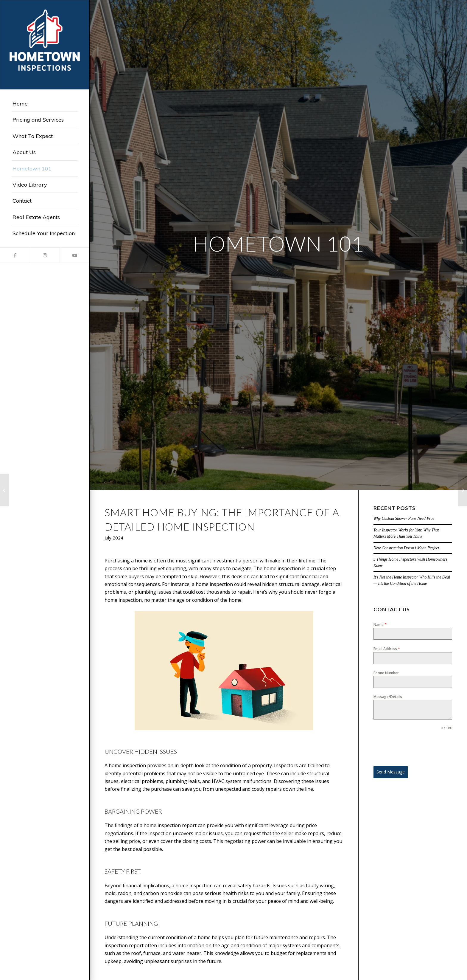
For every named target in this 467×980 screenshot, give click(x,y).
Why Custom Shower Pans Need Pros (404, 518)
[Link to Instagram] (45, 255)
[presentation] (413, 748)
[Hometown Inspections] (45, 45)
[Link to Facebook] (15, 255)
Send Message (391, 772)
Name (380, 624)
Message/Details (388, 697)
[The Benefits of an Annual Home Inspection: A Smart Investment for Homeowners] (462, 490)
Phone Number (386, 673)
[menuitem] (45, 104)
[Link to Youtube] (74, 255)
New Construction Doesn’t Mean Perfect (406, 548)
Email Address (387, 649)
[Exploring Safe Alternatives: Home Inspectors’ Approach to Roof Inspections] (5, 490)
